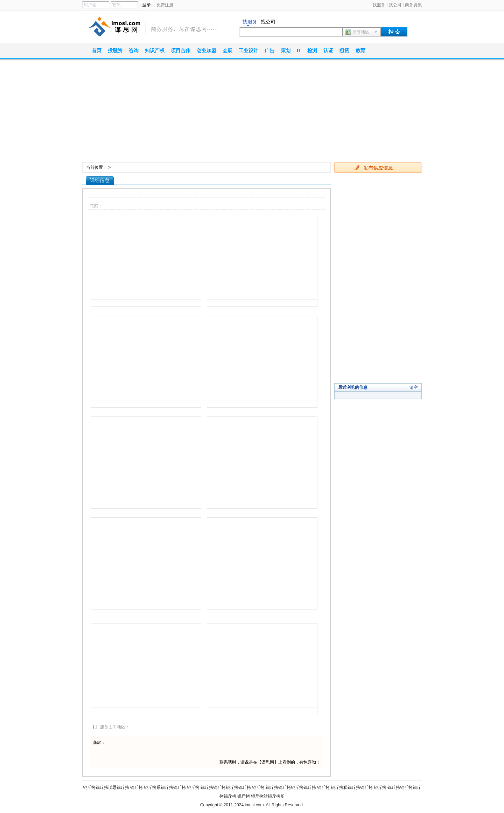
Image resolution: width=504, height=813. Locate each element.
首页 (97, 50)
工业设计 (248, 50)
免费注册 (165, 5)
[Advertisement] (252, 113)
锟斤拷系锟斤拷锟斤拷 (165, 787)
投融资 (115, 50)
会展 (227, 50)
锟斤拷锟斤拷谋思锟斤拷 (106, 787)
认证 (328, 50)
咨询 (134, 50)
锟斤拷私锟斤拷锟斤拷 (352, 787)
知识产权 (155, 50)
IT (299, 50)
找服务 (379, 5)
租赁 (344, 50)
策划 (286, 50)
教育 (360, 50)
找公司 (395, 5)
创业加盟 (206, 50)
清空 (414, 387)
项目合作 (181, 50)
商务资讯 (413, 5)
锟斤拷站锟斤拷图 (268, 796)
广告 (269, 50)
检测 (312, 50)
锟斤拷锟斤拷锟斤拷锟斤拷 (226, 787)
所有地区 (361, 32)
